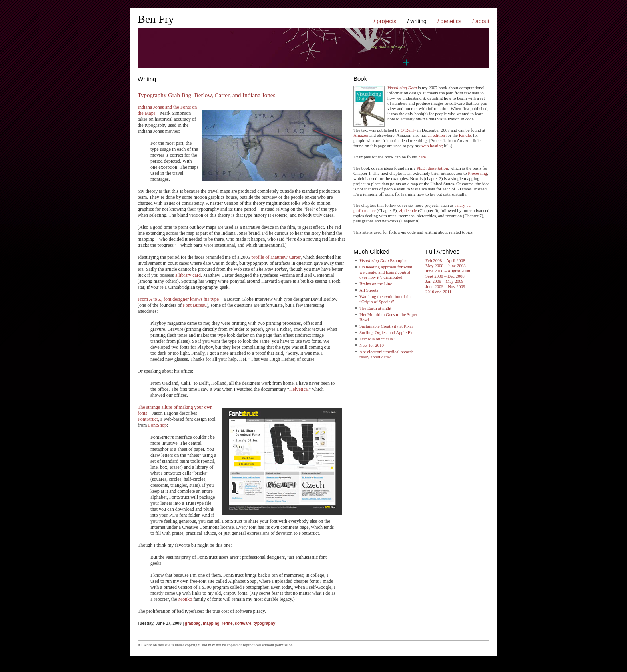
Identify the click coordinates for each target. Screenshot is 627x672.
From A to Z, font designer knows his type (178, 299)
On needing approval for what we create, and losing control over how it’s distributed (386, 272)
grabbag (193, 623)
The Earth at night (375, 308)
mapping (211, 623)
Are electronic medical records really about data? (386, 354)
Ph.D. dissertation (432, 168)
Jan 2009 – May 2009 (444, 281)
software (243, 623)
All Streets (369, 290)
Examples (383, 260)
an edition (436, 135)
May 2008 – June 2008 (446, 266)
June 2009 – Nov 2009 (445, 286)
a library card (188, 275)
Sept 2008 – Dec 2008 (445, 276)
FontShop (157, 425)
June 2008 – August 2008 (448, 271)
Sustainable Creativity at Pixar (386, 326)
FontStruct (148, 419)
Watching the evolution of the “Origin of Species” (385, 299)
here (422, 157)
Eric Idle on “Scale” (377, 339)
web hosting (432, 146)
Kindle (465, 135)
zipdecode (408, 210)
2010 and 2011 (438, 292)
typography (264, 623)
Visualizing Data (402, 88)
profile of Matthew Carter (276, 257)
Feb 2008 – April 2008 (445, 260)
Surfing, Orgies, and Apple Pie (386, 332)
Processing (477, 173)
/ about (481, 21)
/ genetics (449, 21)
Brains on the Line (376, 284)
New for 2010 (372, 345)
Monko (185, 599)
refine (227, 623)
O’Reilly (408, 130)
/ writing (417, 21)
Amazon (361, 135)
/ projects (385, 21)
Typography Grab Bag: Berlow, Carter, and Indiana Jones (206, 95)
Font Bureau (195, 305)
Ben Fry (156, 19)
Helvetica (298, 389)
